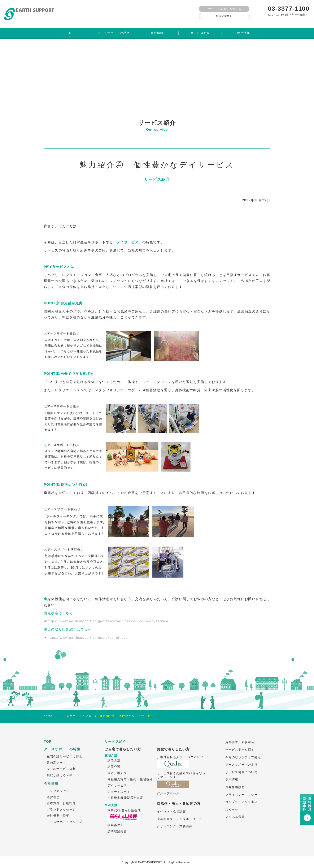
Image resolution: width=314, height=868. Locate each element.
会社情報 (51, 779)
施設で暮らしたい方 (173, 744)
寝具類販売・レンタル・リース (180, 814)
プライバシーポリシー (241, 790)
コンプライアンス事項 (241, 797)
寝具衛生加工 (117, 820)
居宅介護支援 (117, 768)
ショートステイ (119, 787)
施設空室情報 (224, 16)
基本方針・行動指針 (61, 799)
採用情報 (232, 775)
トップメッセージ (60, 786)
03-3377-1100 (289, 8)
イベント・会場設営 (172, 807)
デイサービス (117, 781)
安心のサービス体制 (61, 764)
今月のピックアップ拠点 (243, 752)
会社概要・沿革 (58, 811)
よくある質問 (235, 812)
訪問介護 (114, 762)
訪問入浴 (114, 756)
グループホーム (168, 789)
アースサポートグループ (64, 817)
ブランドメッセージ (61, 805)
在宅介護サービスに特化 (64, 752)
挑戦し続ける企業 (60, 770)
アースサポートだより (241, 760)
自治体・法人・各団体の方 (179, 799)
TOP (48, 737)
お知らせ (232, 805)
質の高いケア (56, 758)
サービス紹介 (115, 737)
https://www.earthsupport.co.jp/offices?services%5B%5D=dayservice (108, 617)
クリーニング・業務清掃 (175, 822)
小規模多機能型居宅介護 (125, 793)
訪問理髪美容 (117, 826)
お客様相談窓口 (237, 782)
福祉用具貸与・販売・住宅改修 (130, 774)
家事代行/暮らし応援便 (124, 805)
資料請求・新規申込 (240, 738)
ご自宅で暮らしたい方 (123, 744)
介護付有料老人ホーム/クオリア (180, 752)
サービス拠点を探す (240, 745)
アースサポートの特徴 (62, 744)
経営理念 (53, 792)
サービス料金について (241, 767)
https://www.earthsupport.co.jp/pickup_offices (88, 633)
